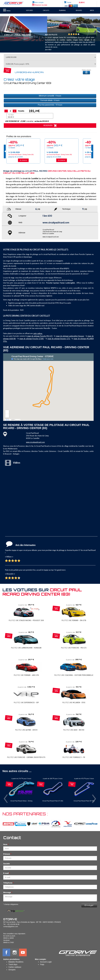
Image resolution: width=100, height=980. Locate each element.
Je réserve (23, 160)
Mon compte (38, 2)
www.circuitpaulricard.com (51, 237)
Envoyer (89, 905)
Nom (5, 844)
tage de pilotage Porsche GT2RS (32, 339)
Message (7, 892)
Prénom (7, 854)
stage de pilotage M (81, 339)
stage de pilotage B (55, 339)
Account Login (46, 962)
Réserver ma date (40, 5)
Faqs (42, 964)
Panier (69, 2)
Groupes (12, 970)
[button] (7, 29)
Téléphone (8, 883)
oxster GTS (66, 339)
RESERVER (50, 126)
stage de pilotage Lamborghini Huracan (70, 336)
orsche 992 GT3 (47, 336)
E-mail (6, 873)
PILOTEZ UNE (26, 620)
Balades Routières (16, 962)
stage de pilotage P (34, 336)
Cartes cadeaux (15, 967)
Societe (7, 864)
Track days (13, 964)
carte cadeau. (38, 333)
